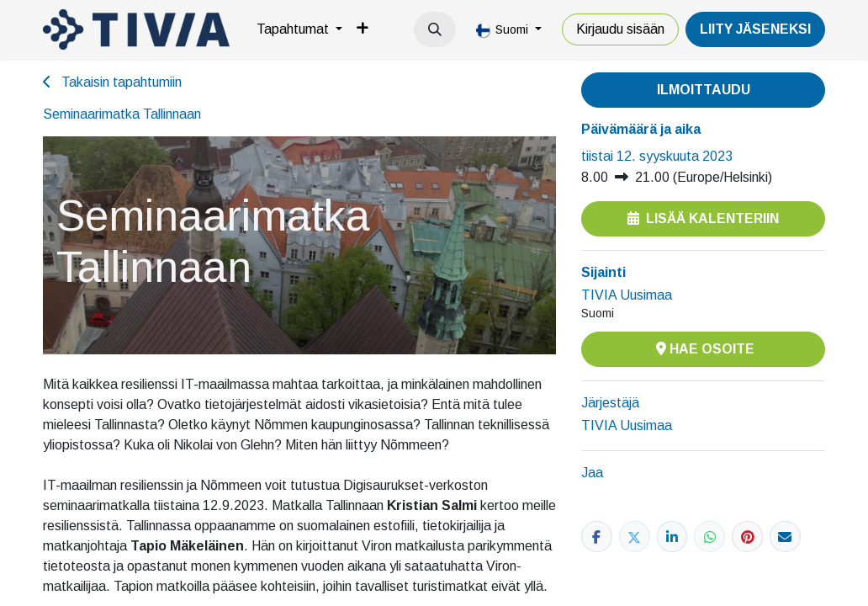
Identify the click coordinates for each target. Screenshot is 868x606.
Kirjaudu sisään (620, 29)
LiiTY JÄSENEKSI (755, 29)
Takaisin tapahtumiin (112, 82)
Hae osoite (704, 349)
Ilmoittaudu (704, 90)
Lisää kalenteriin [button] (703, 218)
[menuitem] (299, 29)
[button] (435, 29)
